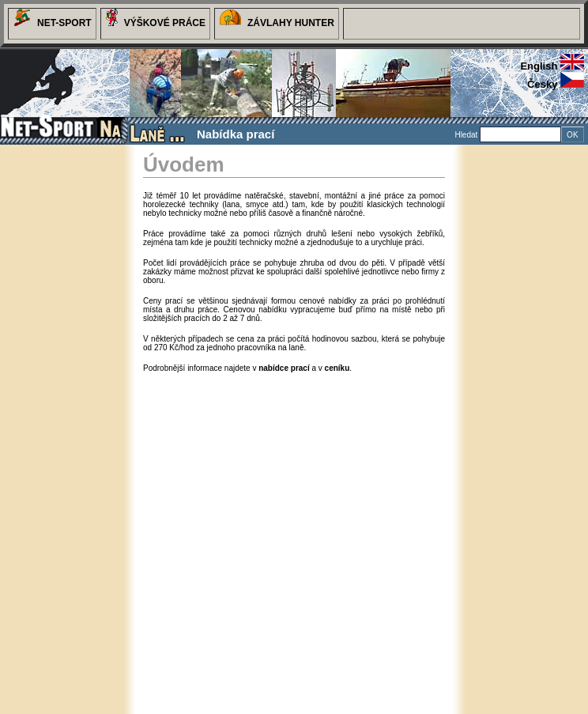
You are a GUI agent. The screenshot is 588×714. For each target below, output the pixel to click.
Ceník (226, 155)
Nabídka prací (236, 134)
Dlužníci (288, 155)
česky (556, 84)
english (552, 66)
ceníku (337, 368)
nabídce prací (284, 368)
